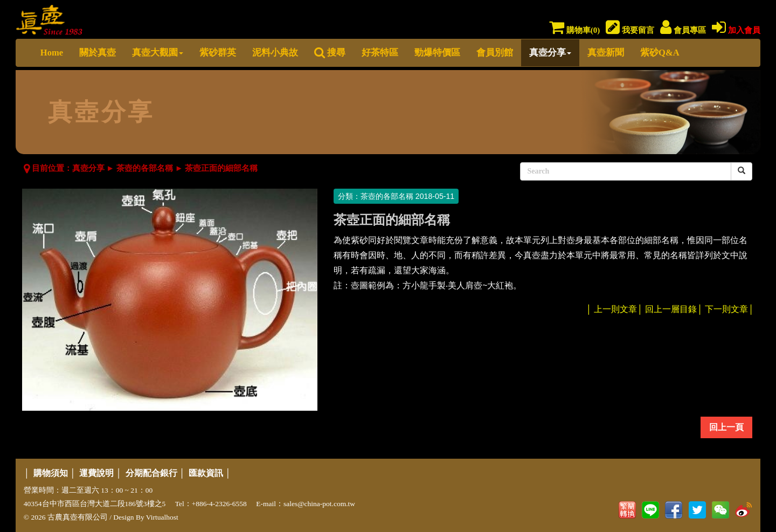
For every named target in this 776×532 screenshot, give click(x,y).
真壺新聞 (606, 53)
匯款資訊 (206, 473)
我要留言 (630, 30)
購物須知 (51, 473)
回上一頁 (726, 427)
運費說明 (96, 473)
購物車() (574, 30)
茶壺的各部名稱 (145, 168)
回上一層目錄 (671, 309)
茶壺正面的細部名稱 (221, 168)
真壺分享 (550, 53)
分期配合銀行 (151, 473)
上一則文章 (615, 309)
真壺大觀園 (158, 53)
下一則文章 (726, 309)
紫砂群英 (218, 53)
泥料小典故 (275, 53)
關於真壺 (98, 53)
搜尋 (330, 53)
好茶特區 (380, 53)
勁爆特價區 (437, 53)
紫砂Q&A (660, 53)
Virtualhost (162, 517)
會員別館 (495, 53)
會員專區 (683, 30)
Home (52, 53)
